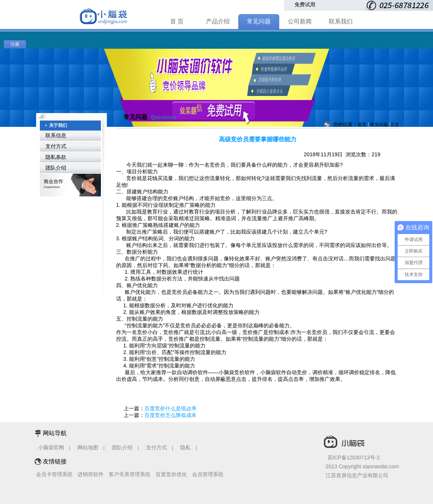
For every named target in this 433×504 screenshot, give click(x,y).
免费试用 (305, 4)
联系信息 (56, 135)
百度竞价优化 (171, 474)
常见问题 (259, 21)
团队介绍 (56, 168)
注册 (15, 44)
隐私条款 (56, 157)
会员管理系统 (208, 474)
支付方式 (56, 146)
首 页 (177, 21)
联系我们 (341, 21)
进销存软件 (90, 474)
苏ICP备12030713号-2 (354, 458)
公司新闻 (300, 21)
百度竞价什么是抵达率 (171, 408)
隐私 (186, 447)
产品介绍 (218, 21)
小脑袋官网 (51, 447)
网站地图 (88, 447)
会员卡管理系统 (54, 474)
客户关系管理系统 (130, 474)
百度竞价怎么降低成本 (171, 415)
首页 (362, 125)
